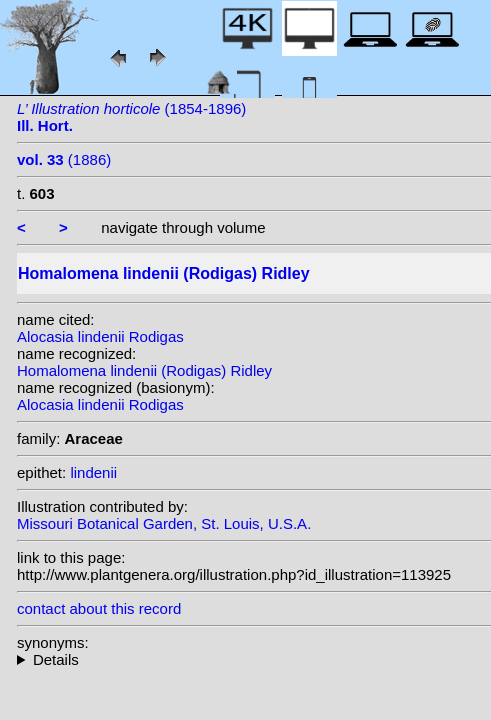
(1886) (64, 159)
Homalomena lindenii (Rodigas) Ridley (144, 370)
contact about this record (99, 608)
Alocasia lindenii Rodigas (100, 336)
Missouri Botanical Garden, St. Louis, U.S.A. (164, 523)
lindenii (93, 472)
